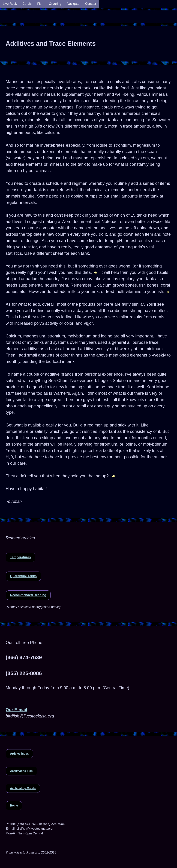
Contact (91, 4)
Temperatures (20, 557)
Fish (40, 4)
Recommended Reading (28, 595)
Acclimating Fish (21, 771)
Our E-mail (16, 710)
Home (14, 806)
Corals (27, 4)
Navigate (73, 4)
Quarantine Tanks (23, 576)
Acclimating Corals (23, 788)
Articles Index (19, 754)
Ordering (55, 4)
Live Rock (10, 4)
